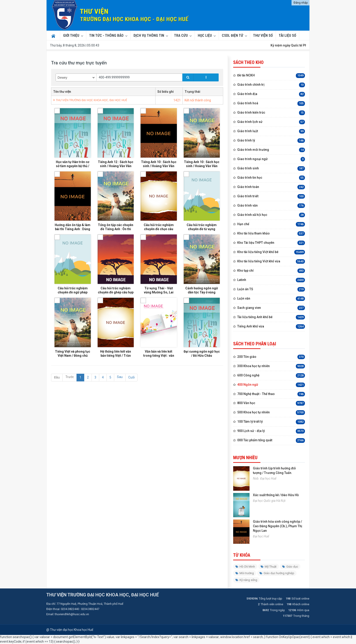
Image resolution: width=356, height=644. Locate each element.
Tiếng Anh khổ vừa (271, 327)
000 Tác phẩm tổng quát (271, 440)
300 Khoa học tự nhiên (271, 366)
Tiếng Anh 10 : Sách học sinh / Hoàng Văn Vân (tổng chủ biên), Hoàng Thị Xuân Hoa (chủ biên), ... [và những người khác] (159, 169)
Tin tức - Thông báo (106, 36)
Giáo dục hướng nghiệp (277, 573)
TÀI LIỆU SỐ (287, 36)
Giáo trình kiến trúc (271, 113)
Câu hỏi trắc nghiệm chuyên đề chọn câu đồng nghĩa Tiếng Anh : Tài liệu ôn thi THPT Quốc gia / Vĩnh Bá (159, 237)
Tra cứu (181, 36)
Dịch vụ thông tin (149, 36)
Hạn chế (271, 224)
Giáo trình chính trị (271, 85)
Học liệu (205, 36)
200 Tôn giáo (271, 357)
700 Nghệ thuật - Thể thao (271, 394)
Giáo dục (290, 567)
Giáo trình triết (271, 196)
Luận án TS (271, 289)
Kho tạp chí (271, 271)
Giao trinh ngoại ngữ (271, 159)
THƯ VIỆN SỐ (263, 36)
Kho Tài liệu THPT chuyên (271, 243)
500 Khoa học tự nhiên (271, 413)
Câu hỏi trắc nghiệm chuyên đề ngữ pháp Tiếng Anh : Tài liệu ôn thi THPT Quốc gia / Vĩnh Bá (73, 306)
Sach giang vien (271, 308)
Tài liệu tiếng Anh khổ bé (271, 317)
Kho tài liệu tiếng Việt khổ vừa (271, 262)
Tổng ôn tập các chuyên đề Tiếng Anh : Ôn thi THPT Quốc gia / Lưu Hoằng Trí (116, 237)
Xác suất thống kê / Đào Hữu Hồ (276, 495)
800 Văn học (271, 403)
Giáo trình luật (271, 131)
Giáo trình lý (271, 141)
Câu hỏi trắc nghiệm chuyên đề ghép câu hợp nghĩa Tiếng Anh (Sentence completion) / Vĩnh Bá (116, 306)
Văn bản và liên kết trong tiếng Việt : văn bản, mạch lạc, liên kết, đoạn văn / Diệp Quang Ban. (159, 374)
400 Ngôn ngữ (271, 385)
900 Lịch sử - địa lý (271, 431)
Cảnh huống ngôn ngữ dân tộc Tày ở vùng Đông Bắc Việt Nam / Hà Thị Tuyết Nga (202, 306)
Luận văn (271, 299)
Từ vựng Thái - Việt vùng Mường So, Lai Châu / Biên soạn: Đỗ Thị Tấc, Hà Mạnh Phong (159, 306)
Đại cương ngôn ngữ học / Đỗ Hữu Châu (202, 374)
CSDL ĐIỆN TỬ (232, 36)
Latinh (271, 280)
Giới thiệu (71, 36)
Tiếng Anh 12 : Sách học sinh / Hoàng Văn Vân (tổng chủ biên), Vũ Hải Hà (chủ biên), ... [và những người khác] (116, 169)
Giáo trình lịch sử (271, 122)
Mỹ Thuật (269, 567)
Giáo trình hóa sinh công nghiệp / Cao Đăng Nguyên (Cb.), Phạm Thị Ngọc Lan (278, 526)
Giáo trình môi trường (271, 150)
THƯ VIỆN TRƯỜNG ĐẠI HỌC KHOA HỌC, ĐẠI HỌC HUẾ (91, 100)
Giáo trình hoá (271, 104)
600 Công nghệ (271, 376)
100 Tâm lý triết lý (271, 422)
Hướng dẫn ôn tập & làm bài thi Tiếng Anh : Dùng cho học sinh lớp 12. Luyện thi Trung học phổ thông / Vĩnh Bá (73, 237)
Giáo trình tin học (271, 178)
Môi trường (245, 573)
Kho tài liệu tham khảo (271, 234)
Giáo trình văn (271, 206)
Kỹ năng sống (246, 580)
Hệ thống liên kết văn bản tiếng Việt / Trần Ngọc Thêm (116, 374)
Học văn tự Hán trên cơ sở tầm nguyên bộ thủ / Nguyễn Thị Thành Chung (73, 169)
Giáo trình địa (271, 94)
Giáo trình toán (271, 187)
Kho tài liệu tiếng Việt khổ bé (271, 252)
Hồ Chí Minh (245, 567)
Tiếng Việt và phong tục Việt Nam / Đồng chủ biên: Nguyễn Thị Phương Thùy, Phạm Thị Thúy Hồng (73, 374)
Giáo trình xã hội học (271, 215)
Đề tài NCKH (271, 76)
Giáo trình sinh (271, 169)
